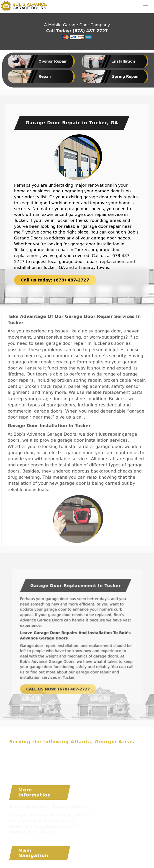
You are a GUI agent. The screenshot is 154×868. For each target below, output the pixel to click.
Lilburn (81, 761)
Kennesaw (33, 761)
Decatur (60, 755)
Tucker (56, 773)
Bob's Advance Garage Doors (37, 865)
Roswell (36, 767)
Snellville (102, 767)
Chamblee (19, 755)
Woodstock (83, 773)
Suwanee (39, 773)
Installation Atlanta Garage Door (101, 865)
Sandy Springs (60, 767)
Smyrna (83, 767)
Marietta (119, 761)
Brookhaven (78, 749)
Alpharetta (38, 749)
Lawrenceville (58, 761)
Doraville (79, 755)
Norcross (18, 767)
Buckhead (102, 749)
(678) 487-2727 (90, 31)
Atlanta (58, 749)
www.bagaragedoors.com (34, 838)
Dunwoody (116, 755)
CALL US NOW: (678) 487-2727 (63, 674)
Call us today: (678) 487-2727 (55, 279)
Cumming (41, 755)
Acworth (17, 749)
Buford (121, 749)
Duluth (97, 755)
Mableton (99, 761)
